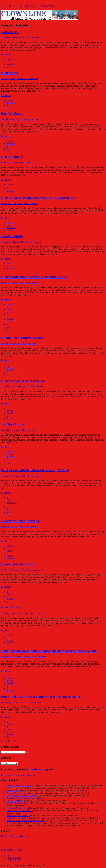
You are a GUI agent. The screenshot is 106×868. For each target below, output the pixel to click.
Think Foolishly (12, 236)
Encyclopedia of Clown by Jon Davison (24, 798)
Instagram (38, 769)
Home (12, 6)
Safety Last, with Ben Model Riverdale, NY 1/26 (35, 470)
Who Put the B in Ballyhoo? (21, 521)
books (9, 551)
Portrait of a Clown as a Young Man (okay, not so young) (41, 697)
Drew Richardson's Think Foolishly (22, 796)
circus (9, 365)
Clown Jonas (10, 607)
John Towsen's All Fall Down (20, 811)
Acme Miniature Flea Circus (19, 786)
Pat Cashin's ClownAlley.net (19, 818)
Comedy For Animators (17, 793)
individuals (12, 64)
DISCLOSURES (47, 6)
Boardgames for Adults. (12, 850)
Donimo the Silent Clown (19, 564)
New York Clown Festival (18, 816)
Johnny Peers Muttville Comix (23, 338)
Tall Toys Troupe (13, 424)
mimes (10, 146)
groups (10, 454)
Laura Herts (10, 32)
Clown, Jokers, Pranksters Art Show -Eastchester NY (39, 198)
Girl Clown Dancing (16, 801)
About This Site (27, 6)
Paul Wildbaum (12, 113)
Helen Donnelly (12, 157)
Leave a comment (31, 38)
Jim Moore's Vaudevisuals (18, 808)
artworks (10, 223)
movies (10, 510)
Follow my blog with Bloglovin (15, 836)
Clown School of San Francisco (23, 381)
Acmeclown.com (14, 791)
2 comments (32, 343)
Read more (6, 55)
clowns (10, 59)
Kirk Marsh (10, 73)
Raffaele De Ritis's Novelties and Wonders (25, 821)
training (10, 418)
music (9, 512)
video (9, 515)
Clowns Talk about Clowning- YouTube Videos (34, 277)
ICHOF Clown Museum (17, 803)
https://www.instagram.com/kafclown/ (18, 775)
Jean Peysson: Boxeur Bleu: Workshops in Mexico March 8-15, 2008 (49, 651)
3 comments (28, 163)
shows (9, 230)
